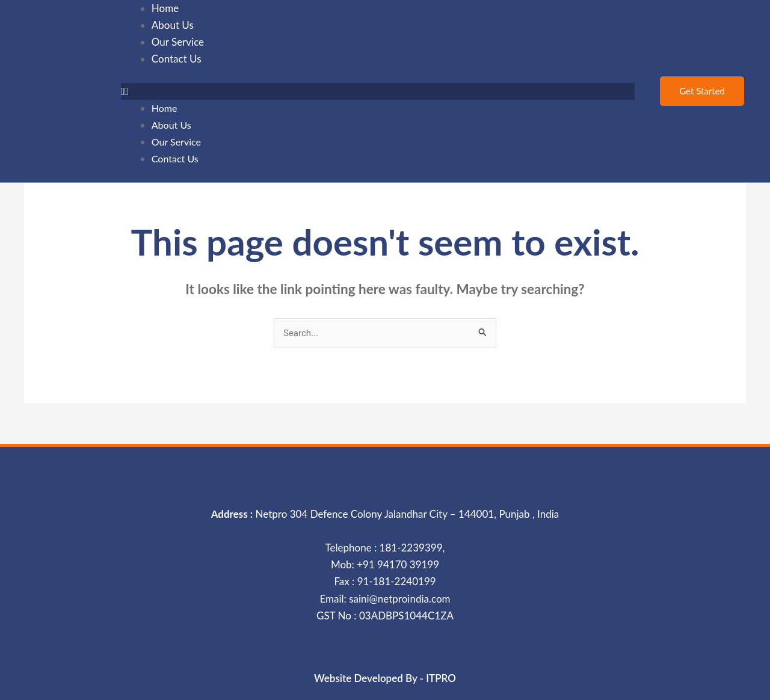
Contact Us (177, 59)
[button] (378, 91)
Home (165, 108)
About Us (171, 125)
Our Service (176, 142)
